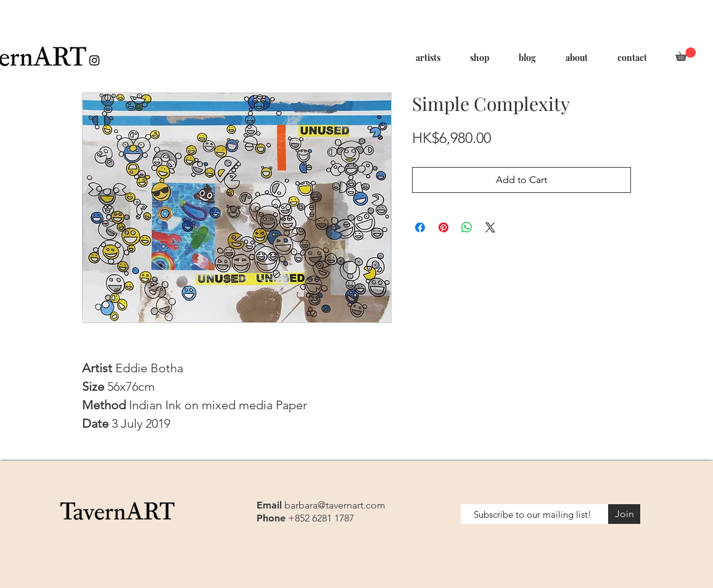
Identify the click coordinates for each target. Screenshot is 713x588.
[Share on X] (490, 227)
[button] (686, 54)
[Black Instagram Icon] (94, 60)
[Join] (624, 514)
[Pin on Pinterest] (443, 227)
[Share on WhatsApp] (467, 227)
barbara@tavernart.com (335, 505)
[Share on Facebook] (420, 227)
